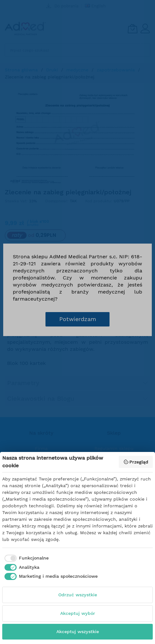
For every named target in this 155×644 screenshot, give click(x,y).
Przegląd (136, 462)
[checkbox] (25, 558)
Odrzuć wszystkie (78, 595)
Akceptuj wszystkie (78, 632)
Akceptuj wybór (78, 613)
